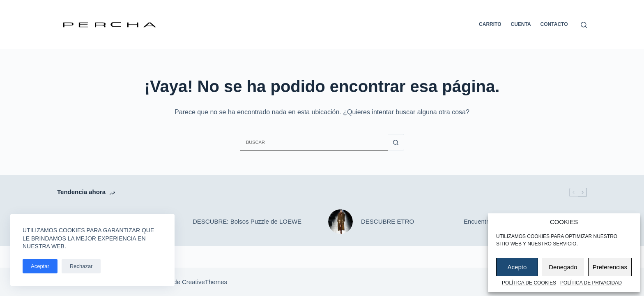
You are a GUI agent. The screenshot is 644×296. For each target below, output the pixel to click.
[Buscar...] (314, 142)
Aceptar (40, 266)
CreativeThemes (205, 282)
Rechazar (81, 266)
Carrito (490, 24)
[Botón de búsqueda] (396, 142)
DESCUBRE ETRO (388, 221)
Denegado (563, 267)
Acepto (517, 267)
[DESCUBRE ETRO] (340, 222)
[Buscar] (584, 25)
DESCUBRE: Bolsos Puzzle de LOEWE (247, 221)
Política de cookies (529, 283)
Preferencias (610, 267)
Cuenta (521, 24)
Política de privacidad (591, 283)
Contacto (554, 24)
